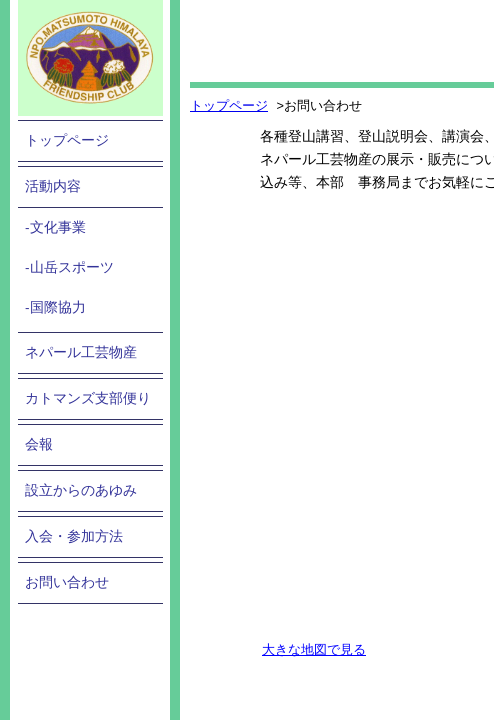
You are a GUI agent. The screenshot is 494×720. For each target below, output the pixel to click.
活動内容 (53, 186)
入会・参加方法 (74, 536)
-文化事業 (55, 227)
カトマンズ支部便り (88, 398)
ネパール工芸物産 (81, 352)
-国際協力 (55, 307)
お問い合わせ (67, 582)
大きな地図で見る (314, 649)
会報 (39, 444)
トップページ (67, 140)
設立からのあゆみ (81, 490)
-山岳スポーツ (69, 267)
